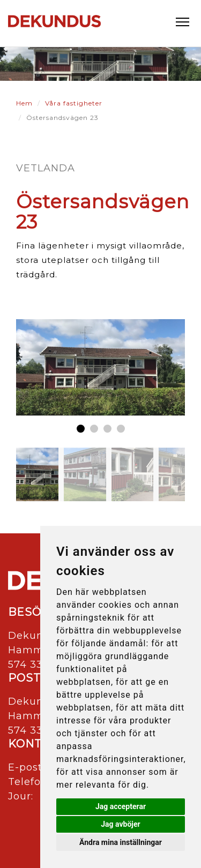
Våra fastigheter (74, 103)
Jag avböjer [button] (120, 824)
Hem (24, 103)
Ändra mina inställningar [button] (121, 842)
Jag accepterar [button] (121, 806)
